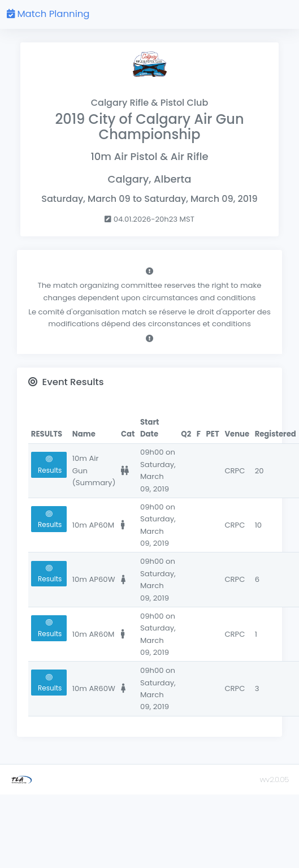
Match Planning (48, 14)
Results (49, 465)
